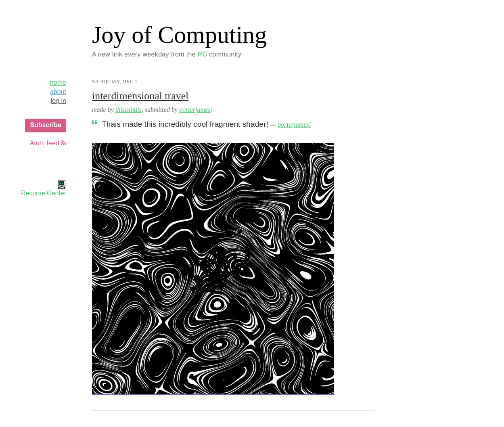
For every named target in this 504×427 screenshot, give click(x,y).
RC (203, 54)
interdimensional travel (140, 96)
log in (59, 101)
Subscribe (45, 125)
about (58, 92)
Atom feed (48, 143)
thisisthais (129, 110)
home (58, 83)
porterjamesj (196, 110)
